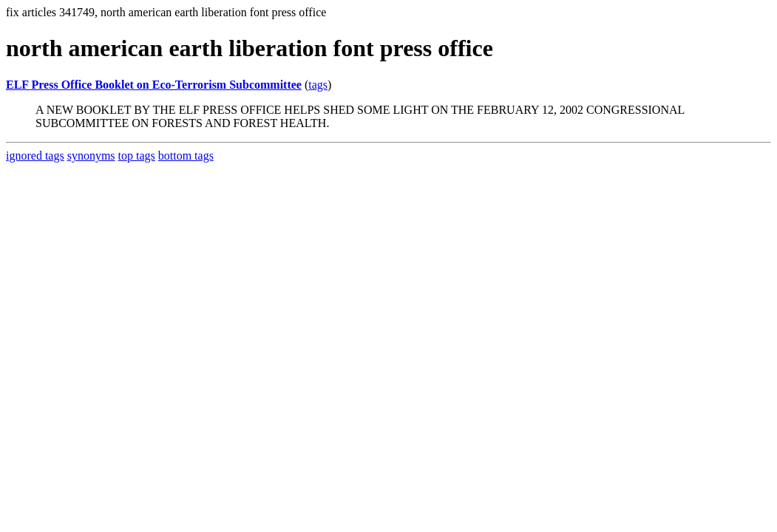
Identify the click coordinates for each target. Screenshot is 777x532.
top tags (137, 156)
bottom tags (186, 156)
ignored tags (35, 156)
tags (318, 85)
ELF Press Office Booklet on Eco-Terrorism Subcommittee (154, 85)
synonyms (91, 156)
